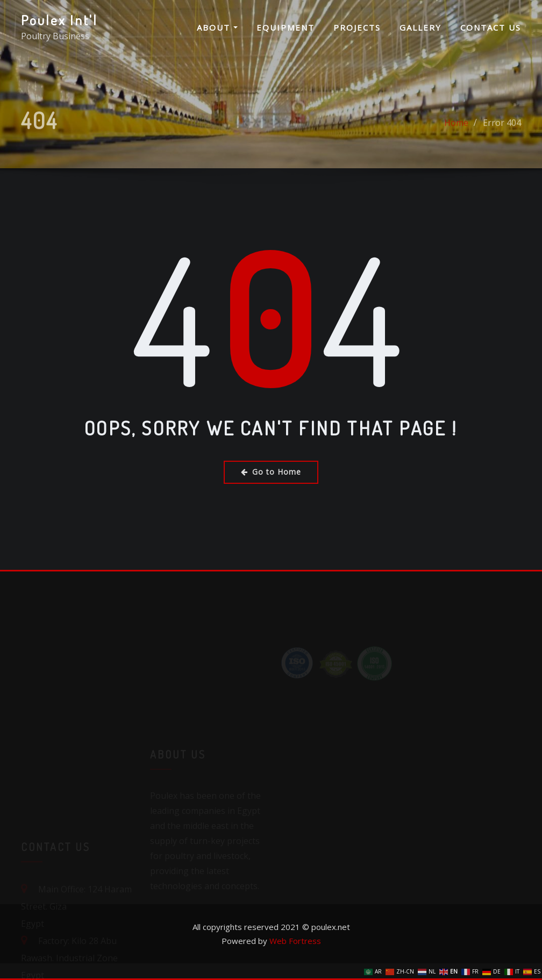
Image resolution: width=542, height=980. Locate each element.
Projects (357, 27)
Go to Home (271, 472)
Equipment (286, 27)
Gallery (420, 27)
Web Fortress (295, 941)
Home (456, 132)
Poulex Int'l (59, 20)
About (217, 27)
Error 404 (502, 132)
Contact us (491, 27)
